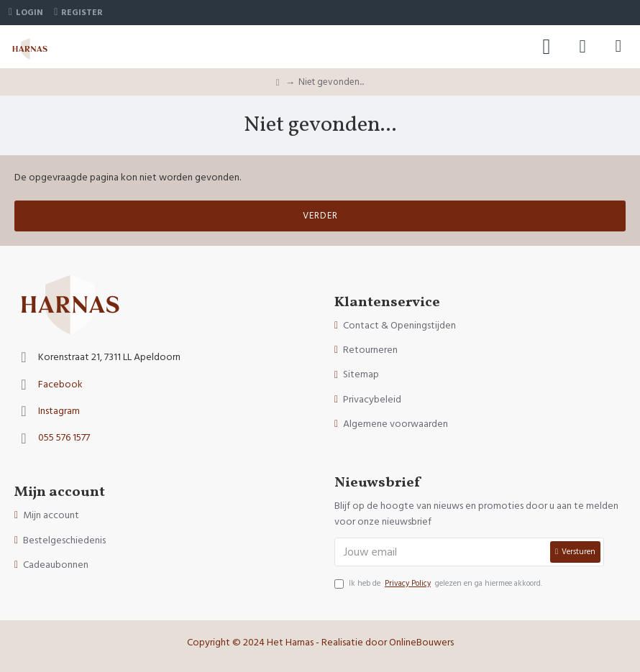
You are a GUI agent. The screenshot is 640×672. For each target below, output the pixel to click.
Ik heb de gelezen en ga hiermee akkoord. (438, 584)
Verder (320, 216)
